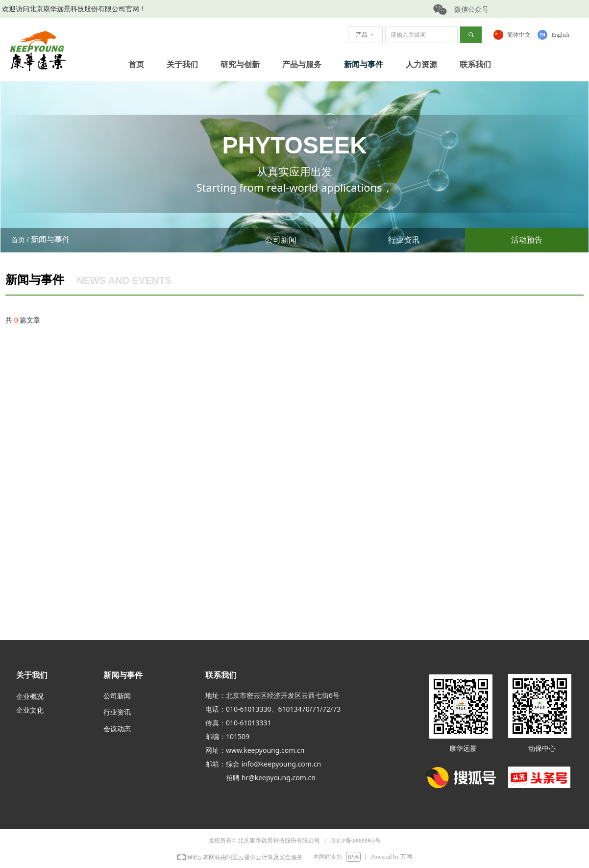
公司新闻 (281, 240)
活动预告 (527, 240)
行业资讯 (404, 240)
